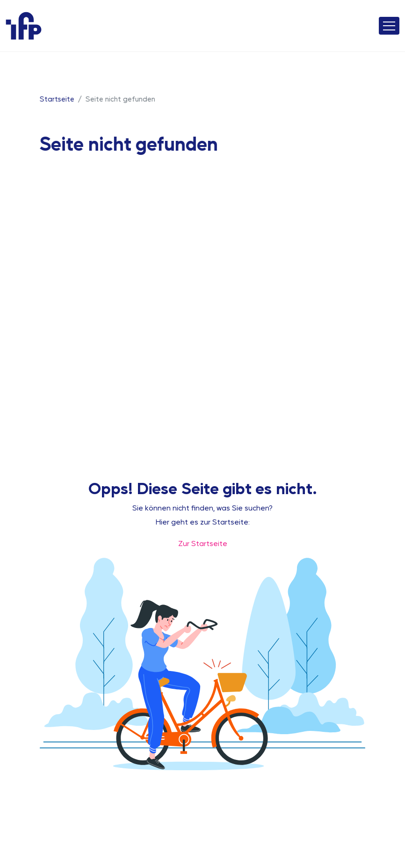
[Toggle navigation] (389, 26)
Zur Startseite (203, 543)
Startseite (57, 98)
